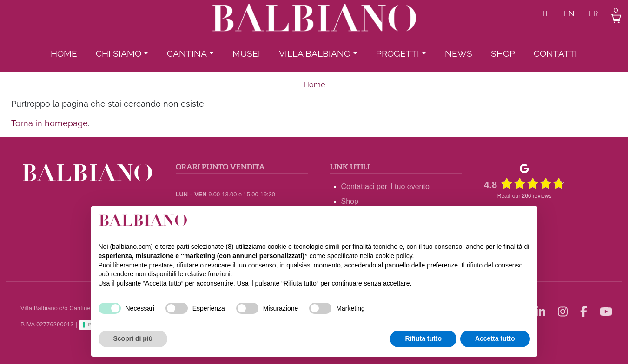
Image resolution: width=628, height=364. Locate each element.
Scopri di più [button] (133, 338)
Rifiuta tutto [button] (423, 338)
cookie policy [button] (393, 256)
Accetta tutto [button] (495, 338)
